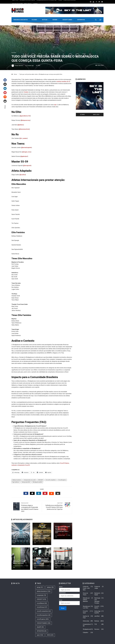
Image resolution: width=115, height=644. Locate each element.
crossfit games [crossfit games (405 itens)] (43, 619)
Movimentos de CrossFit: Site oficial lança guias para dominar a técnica (62, 562)
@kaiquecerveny (26, 120)
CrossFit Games (64, 463)
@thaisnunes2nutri (24, 129)
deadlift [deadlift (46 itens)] (40, 627)
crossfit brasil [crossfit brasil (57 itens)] (42, 607)
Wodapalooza (88, 629)
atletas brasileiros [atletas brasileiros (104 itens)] (44, 591)
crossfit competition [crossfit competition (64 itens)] (44, 611)
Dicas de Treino (88, 594)
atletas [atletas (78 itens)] (50, 587)
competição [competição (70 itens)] (41, 595)
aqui (55, 105)
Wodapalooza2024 (38, 482)
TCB (99, 624)
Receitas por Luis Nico (88, 607)
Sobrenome (62, 593)
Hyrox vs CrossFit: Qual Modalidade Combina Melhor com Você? (20, 562)
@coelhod (23, 175)
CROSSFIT (41, 480)
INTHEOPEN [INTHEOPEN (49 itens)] (42, 631)
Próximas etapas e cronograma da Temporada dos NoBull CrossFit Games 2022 (31, 507)
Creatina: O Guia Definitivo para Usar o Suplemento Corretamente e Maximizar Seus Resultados (42, 561)
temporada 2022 (26, 482)
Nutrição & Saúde (99, 594)
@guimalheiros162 (25, 116)
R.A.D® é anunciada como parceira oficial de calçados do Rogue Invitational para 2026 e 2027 (63, 530)
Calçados (88, 633)
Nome (61, 587)
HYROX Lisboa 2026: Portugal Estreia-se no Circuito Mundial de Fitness (19, 536)
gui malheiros (16, 482)
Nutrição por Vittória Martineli (88, 600)
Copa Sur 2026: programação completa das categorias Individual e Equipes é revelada (42, 536)
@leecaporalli (27, 166)
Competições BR (88, 625)
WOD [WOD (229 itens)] (50, 635)
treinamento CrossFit (24, 465)
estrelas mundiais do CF (63, 82)
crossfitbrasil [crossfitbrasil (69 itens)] (42, 603)
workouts (14, 465)
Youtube (26, 92)
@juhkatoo (21, 125)
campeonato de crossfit (30, 480)
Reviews (99, 629)
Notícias (14, 53)
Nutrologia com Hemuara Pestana (99, 601)
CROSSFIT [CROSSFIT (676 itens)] (41, 599)
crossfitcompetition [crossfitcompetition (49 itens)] (44, 615)
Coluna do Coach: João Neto (88, 588)
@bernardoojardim (26, 148)
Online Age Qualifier (99, 612)
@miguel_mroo (27, 152)
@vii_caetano (23, 138)
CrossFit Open (88, 612)
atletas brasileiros (17, 480)
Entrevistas (88, 621)
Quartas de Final (88, 617)
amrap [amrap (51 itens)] (40, 587)
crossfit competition (51, 480)
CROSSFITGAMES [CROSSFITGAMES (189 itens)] (44, 623)
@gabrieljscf (24, 156)
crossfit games (62, 480)
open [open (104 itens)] (40, 635)
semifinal (99, 616)
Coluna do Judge (99, 587)
